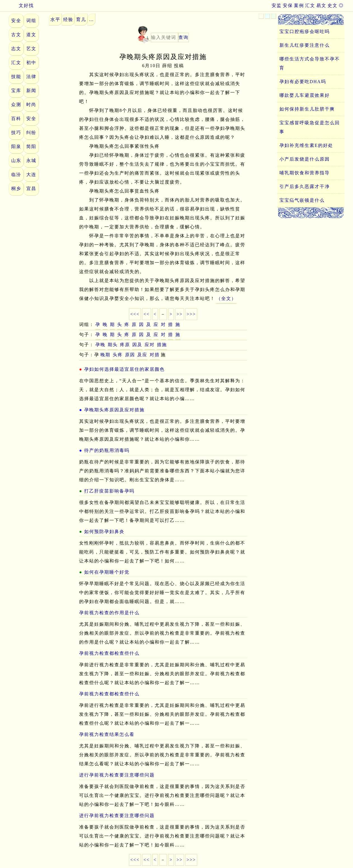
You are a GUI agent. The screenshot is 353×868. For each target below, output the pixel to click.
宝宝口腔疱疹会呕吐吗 (305, 31)
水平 (55, 19)
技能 (16, 77)
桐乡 (16, 188)
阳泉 (16, 146)
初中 (31, 63)
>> (180, 314)
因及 (137, 345)
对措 (155, 355)
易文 (321, 5)
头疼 (118, 355)
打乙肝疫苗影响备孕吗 (109, 491)
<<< (135, 314)
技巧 (16, 132)
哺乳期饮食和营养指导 (305, 173)
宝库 (16, 91)
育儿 (81, 19)
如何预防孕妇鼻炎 (104, 532)
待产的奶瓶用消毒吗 (107, 450)
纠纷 (31, 132)
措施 (162, 345)
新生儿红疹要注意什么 (305, 45)
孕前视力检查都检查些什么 (109, 653)
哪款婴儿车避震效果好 (305, 95)
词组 (31, 21)
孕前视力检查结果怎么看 (107, 734)
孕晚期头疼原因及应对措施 (114, 410)
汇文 (310, 5)
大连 (31, 174)
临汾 (16, 174)
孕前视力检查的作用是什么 (109, 613)
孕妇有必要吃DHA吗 (303, 82)
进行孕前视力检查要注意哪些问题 (117, 775)
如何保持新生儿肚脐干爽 (307, 109)
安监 (277, 5)
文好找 (21, 5)
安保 (288, 5)
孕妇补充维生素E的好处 (306, 145)
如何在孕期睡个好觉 (107, 572)
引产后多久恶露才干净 (305, 186)
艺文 (31, 49)
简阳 (31, 146)
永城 (31, 160)
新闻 (31, 91)
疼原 (125, 345)
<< (147, 314)
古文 (16, 35)
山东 (16, 160)
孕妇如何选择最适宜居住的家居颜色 (124, 369)
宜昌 (31, 188)
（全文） (226, 298)
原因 (130, 355)
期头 (113, 345)
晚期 (105, 355)
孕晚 (100, 345)
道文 (31, 35)
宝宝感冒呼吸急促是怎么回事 (310, 127)
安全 (16, 21)
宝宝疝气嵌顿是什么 (302, 200)
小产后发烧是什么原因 (305, 159)
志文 (16, 49)
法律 (31, 77)
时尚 (31, 105)
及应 (142, 355)
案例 (299, 5)
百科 (16, 119)
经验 (68, 19)
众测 (16, 105)
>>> (191, 314)
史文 (333, 5)
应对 (150, 345)
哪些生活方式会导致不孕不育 (310, 63)
